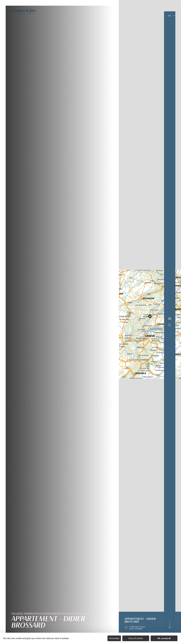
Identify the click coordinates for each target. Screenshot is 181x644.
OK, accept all (164, 638)
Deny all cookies (136, 638)
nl (169, 16)
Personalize (114, 638)
